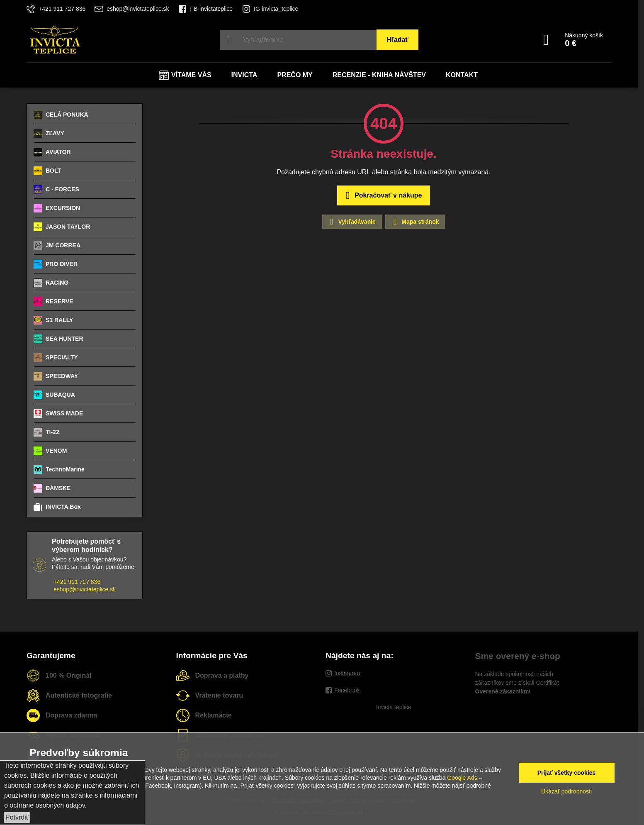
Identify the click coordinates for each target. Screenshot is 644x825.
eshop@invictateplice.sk (85, 589)
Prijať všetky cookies (567, 773)
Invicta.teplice (394, 707)
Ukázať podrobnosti (566, 791)
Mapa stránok (415, 222)
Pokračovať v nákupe (383, 195)
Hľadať (397, 40)
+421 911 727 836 (77, 582)
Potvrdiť (17, 817)
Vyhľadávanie (352, 222)
